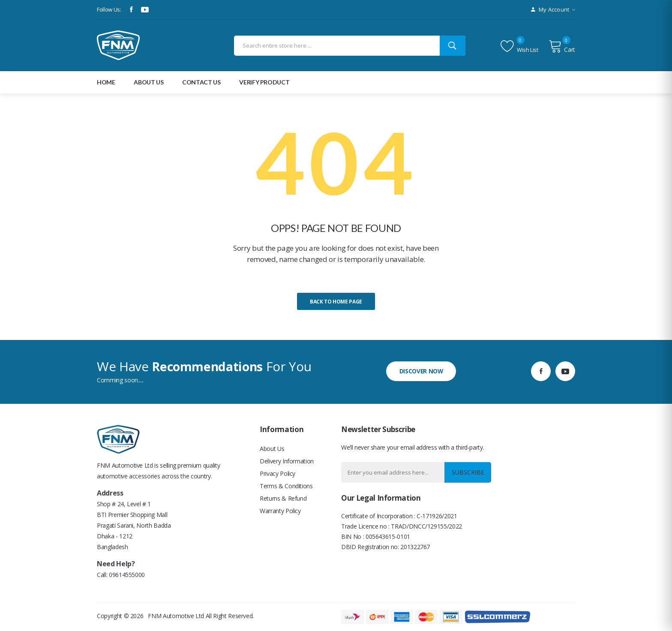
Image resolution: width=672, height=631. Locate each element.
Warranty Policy (280, 513)
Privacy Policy (277, 474)
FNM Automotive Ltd (176, 616)
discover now (423, 371)
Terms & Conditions (286, 487)
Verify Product (264, 82)
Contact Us (201, 82)
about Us (148, 82)
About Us (272, 449)
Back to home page (336, 302)
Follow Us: (109, 9)
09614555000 (127, 575)
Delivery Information (287, 461)
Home (106, 82)
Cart (562, 46)
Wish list (519, 46)
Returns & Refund (283, 500)
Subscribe (467, 472)
